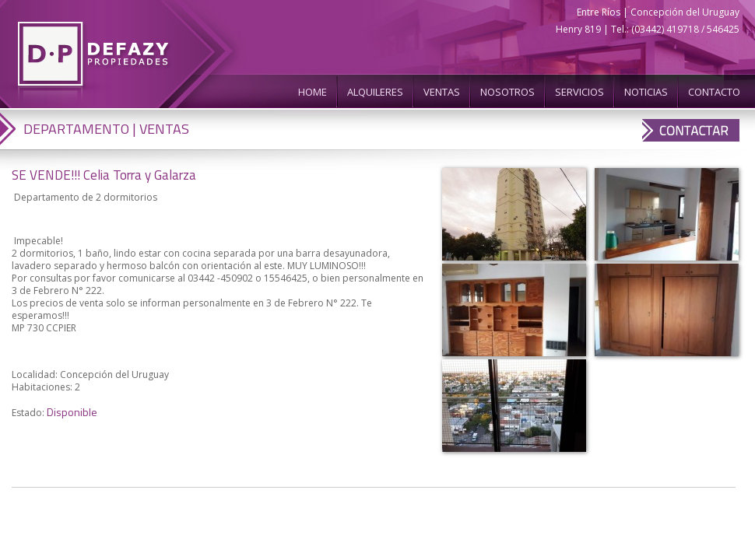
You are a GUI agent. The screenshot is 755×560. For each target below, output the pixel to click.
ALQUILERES (375, 92)
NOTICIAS (646, 92)
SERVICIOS (579, 92)
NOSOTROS (507, 92)
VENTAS (442, 92)
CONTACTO (714, 92)
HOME (313, 92)
